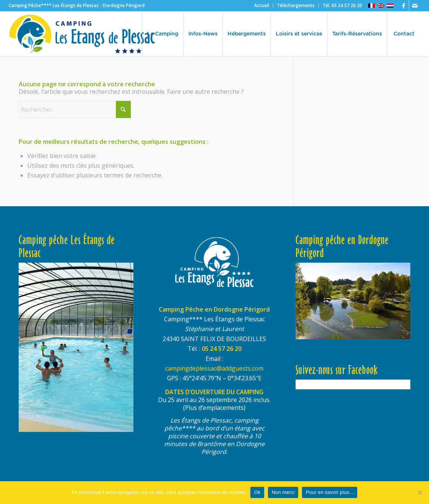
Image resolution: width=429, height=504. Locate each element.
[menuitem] (262, 6)
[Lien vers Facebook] (403, 6)
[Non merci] (420, 492)
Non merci (283, 492)
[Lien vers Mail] (415, 6)
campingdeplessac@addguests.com (214, 368)
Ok (257, 492)
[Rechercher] (75, 109)
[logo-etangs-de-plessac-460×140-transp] (82, 34)
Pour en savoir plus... (330, 492)
